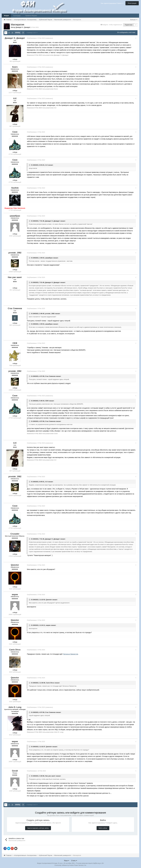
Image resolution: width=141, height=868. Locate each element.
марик (49, 625)
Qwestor (50, 599)
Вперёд (18, 33)
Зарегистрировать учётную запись (38, 828)
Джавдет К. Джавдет (53, 221)
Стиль (74, 860)
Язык (67, 860)
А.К (47, 165)
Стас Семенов (51, 376)
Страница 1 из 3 (32, 32)
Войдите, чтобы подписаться (112, 25)
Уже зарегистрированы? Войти (112, 3)
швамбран (50, 258)
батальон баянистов (72, 654)
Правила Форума (31, 16)
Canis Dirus (51, 682)
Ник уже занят (51, 776)
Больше (134, 20)
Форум (6, 16)
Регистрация (132, 3)
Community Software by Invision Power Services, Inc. (70, 865)
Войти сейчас (103, 828)
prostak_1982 (51, 313)
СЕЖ (48, 401)
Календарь (17, 16)
